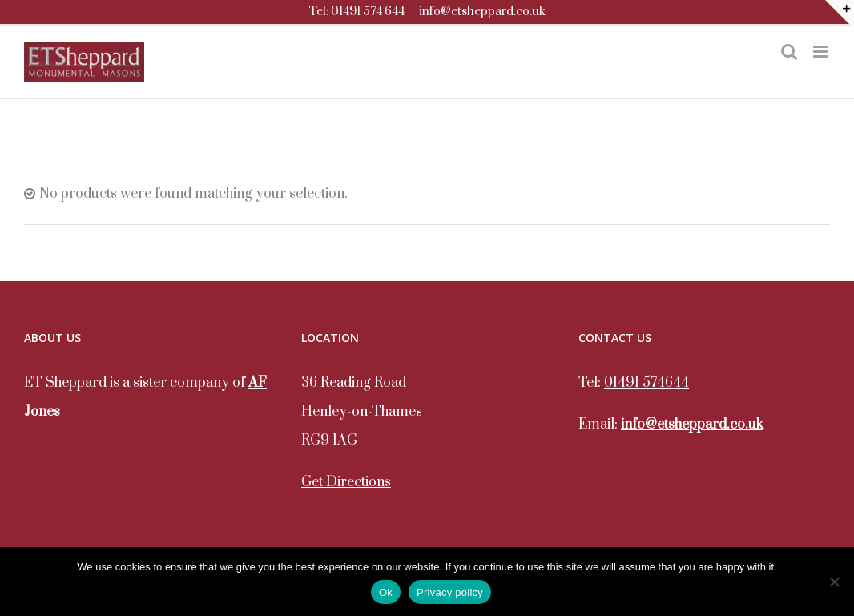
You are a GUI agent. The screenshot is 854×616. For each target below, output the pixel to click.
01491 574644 (647, 383)
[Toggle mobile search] (789, 52)
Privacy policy (450, 592)
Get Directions (346, 482)
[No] (834, 582)
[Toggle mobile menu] (822, 52)
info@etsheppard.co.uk (482, 12)
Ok (386, 592)
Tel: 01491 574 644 (357, 12)
